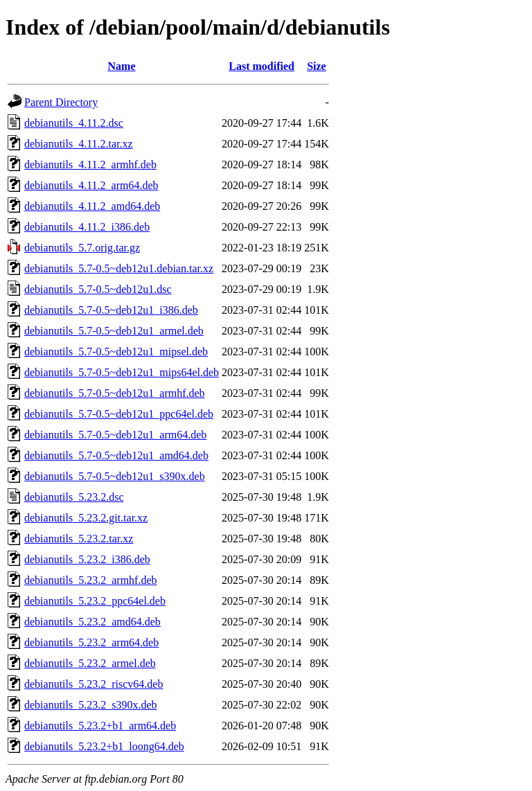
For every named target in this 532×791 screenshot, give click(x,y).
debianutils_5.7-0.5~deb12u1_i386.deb (111, 310)
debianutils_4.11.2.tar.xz (79, 144)
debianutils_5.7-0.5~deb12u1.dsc (98, 289)
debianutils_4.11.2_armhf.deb (90, 165)
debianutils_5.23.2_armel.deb (90, 663)
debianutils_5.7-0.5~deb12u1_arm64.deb (115, 435)
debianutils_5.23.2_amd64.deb (92, 622)
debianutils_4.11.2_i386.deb (87, 227)
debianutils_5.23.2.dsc (74, 497)
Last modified (261, 66)
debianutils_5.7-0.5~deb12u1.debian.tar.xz (119, 268)
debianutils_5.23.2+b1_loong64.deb (104, 746)
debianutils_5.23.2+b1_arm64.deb (100, 726)
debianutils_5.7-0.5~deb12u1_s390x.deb (115, 476)
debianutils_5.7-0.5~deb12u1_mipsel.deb (116, 352)
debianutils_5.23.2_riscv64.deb (94, 684)
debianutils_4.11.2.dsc (74, 123)
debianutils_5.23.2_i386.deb (87, 559)
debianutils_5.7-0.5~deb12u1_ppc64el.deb (119, 414)
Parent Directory (61, 102)
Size (317, 66)
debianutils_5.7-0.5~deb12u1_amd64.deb (116, 455)
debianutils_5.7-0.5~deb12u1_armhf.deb (115, 393)
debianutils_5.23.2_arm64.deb (91, 642)
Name (122, 66)
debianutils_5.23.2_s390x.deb (91, 705)
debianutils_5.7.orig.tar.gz (82, 248)
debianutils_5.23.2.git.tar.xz (86, 518)
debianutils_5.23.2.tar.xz (79, 539)
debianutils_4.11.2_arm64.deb (91, 185)
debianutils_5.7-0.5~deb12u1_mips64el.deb (122, 372)
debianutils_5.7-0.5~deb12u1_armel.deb (114, 331)
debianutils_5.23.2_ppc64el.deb (95, 601)
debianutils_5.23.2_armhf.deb (91, 580)
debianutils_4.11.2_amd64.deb (92, 206)
